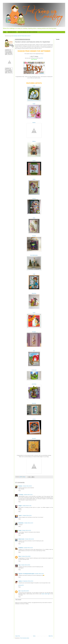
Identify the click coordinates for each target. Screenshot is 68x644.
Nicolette (34, 332)
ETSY (42, 58)
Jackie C (20, 516)
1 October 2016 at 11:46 (27, 506)
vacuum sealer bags (45, 594)
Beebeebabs (21, 523)
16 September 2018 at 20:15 (28, 581)
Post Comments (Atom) (25, 638)
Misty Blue (34, 293)
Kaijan (34, 104)
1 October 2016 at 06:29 (27, 486)
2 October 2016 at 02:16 (29, 539)
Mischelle (34, 403)
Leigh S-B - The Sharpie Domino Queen (26, 574)
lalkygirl (20, 506)
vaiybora (20, 581)
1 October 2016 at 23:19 (26, 530)
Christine (34, 236)
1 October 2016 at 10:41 (28, 495)
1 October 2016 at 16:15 (28, 523)
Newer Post (18, 636)
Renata (20, 530)
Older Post (51, 636)
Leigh (34, 274)
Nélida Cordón (21, 539)
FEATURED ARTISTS (12, 32)
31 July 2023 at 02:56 (25, 591)
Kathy (34, 218)
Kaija (19, 565)
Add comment (18, 600)
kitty (34, 351)
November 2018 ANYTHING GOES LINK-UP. (22, 36)
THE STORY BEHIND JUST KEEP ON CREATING (28, 32)
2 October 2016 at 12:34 (28, 548)
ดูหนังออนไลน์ (21, 585)
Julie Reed (34, 384)
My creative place (34, 255)
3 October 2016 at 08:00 (26, 556)
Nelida (34, 179)
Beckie (34, 123)
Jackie (34, 313)
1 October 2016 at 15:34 (27, 516)
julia (19, 591)
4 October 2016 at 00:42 (25, 565)
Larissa (34, 161)
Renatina (34, 438)
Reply (20, 491)
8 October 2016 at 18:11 (39, 574)
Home (5, 32)
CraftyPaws (21, 548)
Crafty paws (34, 370)
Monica (34, 141)
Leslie (34, 86)
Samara (34, 199)
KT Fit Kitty (21, 495)
